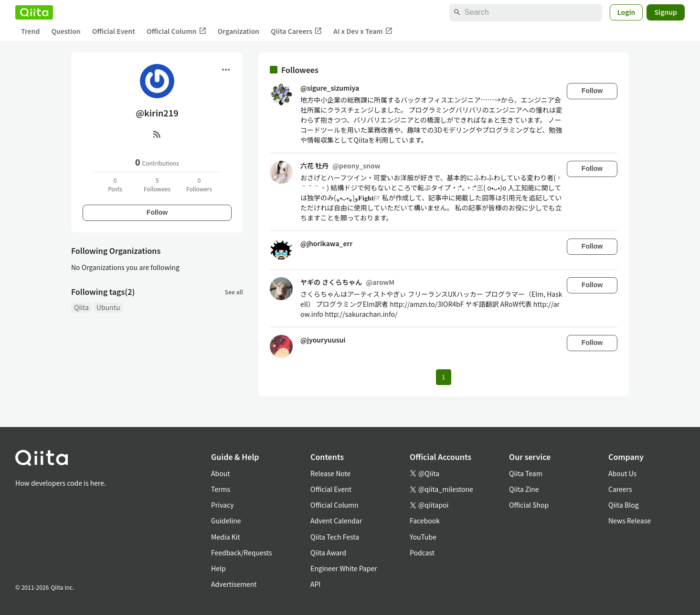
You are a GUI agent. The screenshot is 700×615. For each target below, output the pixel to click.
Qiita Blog (624, 505)
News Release (630, 521)
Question (66, 31)
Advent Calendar (336, 521)
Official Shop (529, 505)
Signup (666, 12)
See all (234, 292)
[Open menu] (226, 70)
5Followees (157, 184)
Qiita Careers (296, 31)
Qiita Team (526, 473)
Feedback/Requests (242, 552)
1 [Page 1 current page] (443, 377)
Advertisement (234, 584)
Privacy (222, 505)
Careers (620, 489)
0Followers (199, 184)
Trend (30, 31)
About (220, 473)
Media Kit (226, 537)
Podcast (422, 552)
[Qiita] (34, 12)
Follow (157, 212)
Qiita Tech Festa (335, 537)
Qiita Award (328, 552)
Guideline (226, 521)
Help (218, 568)
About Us (622, 473)
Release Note (330, 473)
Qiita (81, 307)
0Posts (115, 184)
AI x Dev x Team (363, 31)
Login (626, 12)
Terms (221, 489)
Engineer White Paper (344, 568)
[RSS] (157, 134)
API (315, 584)
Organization (239, 31)
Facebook (425, 521)
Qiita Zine (524, 489)
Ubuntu (108, 307)
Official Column (176, 31)
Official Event (114, 31)
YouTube (423, 537)
